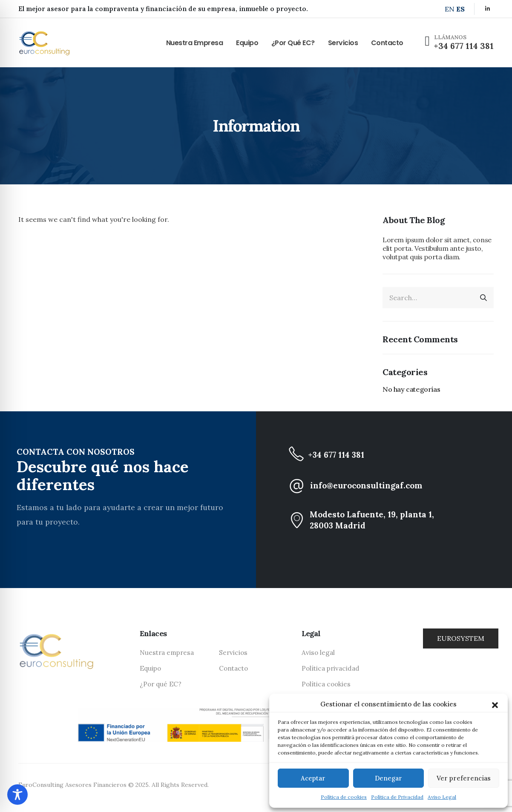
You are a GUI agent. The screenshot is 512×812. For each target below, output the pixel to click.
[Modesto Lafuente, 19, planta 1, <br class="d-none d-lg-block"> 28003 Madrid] (398, 520)
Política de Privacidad (397, 797)
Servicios (343, 43)
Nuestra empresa (195, 43)
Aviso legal (318, 653)
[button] (495, 704)
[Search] (483, 298)
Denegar (388, 778)
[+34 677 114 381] (398, 455)
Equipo (247, 43)
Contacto (387, 43)
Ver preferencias (464, 778)
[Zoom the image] (57, 636)
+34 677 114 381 (464, 46)
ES (460, 9)
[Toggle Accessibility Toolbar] (17, 795)
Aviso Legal (442, 797)
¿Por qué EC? (293, 43)
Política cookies (326, 684)
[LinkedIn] (487, 9)
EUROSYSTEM (461, 638)
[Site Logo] (45, 43)
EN (450, 9)
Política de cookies (344, 797)
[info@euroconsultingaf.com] (398, 485)
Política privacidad (331, 668)
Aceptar (313, 778)
